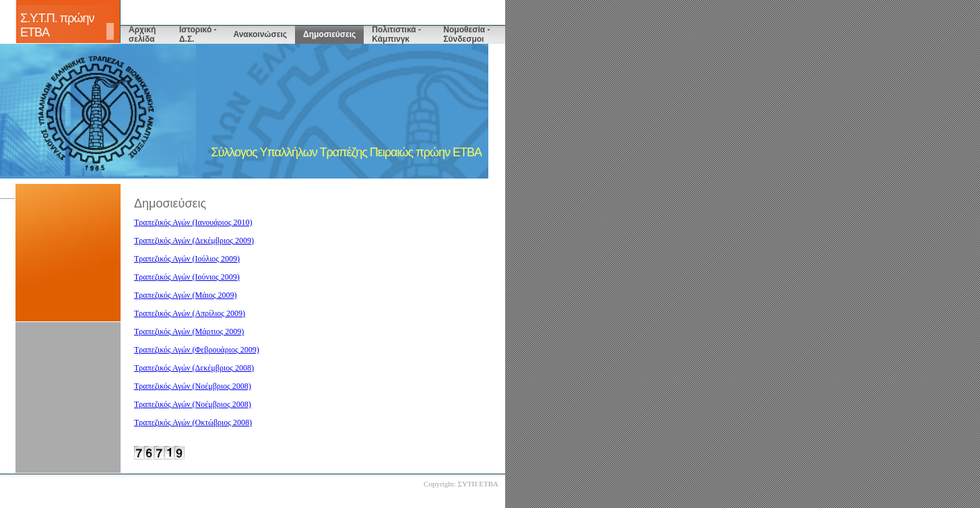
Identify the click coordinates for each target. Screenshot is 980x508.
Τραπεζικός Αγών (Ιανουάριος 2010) (193, 222)
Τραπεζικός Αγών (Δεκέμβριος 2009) (194, 241)
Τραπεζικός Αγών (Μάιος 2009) (185, 295)
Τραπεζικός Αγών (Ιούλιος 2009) (187, 259)
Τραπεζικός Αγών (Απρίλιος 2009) (190, 313)
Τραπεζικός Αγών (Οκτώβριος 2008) (193, 422)
